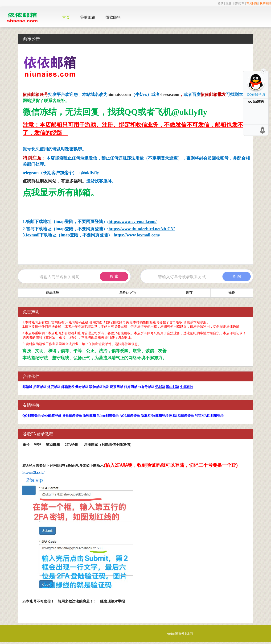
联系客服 (265, 3)
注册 (228, 3)
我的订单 (239, 3)
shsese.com (170, 95)
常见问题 (252, 3)
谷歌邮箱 (88, 17)
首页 (66, 17)
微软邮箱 (113, 17)
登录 (221, 3)
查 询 (237, 276)
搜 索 (114, 276)
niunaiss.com (119, 95)
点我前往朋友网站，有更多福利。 (54, 181)
